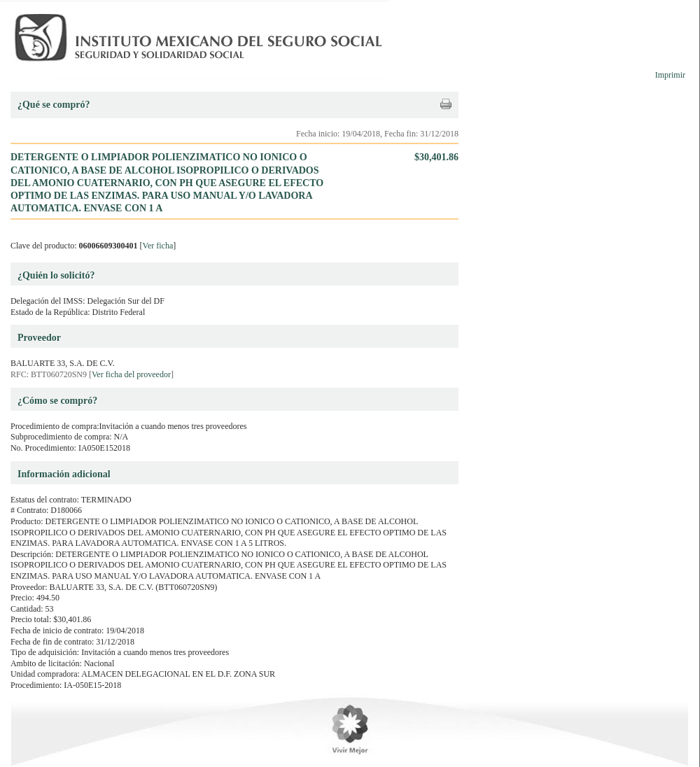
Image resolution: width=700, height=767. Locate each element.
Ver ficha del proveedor (131, 374)
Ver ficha (158, 246)
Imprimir (670, 75)
